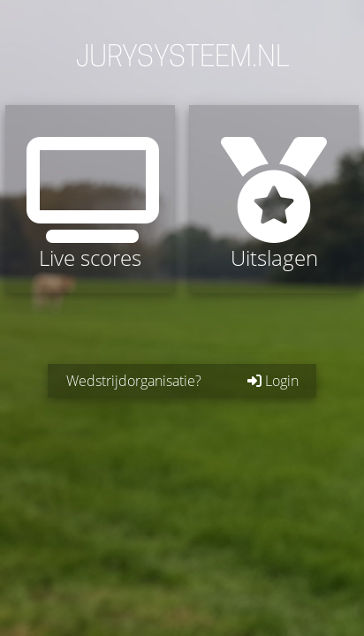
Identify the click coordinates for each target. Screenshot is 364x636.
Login (273, 381)
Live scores (90, 204)
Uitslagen (274, 204)
